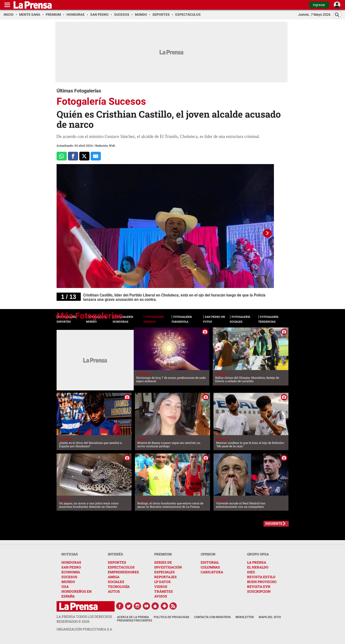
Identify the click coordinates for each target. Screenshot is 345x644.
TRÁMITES (164, 591)
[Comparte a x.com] (84, 156)
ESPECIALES (165, 572)
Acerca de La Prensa (133, 617)
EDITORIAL (210, 562)
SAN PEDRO (71, 567)
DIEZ (251, 572)
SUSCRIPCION (259, 591)
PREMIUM (163, 554)
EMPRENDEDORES (123, 572)
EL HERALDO (258, 567)
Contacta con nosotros (212, 617)
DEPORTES (117, 562)
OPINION (208, 554)
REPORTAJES (165, 577)
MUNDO (68, 582)
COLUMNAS (210, 567)
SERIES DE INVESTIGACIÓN (168, 565)
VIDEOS (161, 587)
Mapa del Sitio (270, 617)
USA (65, 587)
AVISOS (161, 596)
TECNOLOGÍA (119, 587)
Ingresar (319, 5)
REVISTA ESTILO (261, 577)
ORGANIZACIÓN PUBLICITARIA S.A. (85, 629)
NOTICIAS (70, 554)
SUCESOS (69, 577)
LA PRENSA (257, 562)
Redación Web (105, 145)
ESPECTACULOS (121, 567)
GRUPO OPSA (258, 554)
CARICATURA (212, 572)
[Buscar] (337, 15)
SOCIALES (116, 582)
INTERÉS (115, 554)
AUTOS (114, 591)
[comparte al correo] (96, 156)
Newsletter (245, 617)
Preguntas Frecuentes (135, 621)
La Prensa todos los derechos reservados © (84, 619)
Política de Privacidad (172, 617)
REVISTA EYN (259, 587)
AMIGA (114, 577)
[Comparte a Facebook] (73, 156)
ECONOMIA (71, 572)
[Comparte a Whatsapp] (62, 156)
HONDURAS (71, 562)
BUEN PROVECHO (262, 582)
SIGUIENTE (274, 523)
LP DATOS (162, 582)
